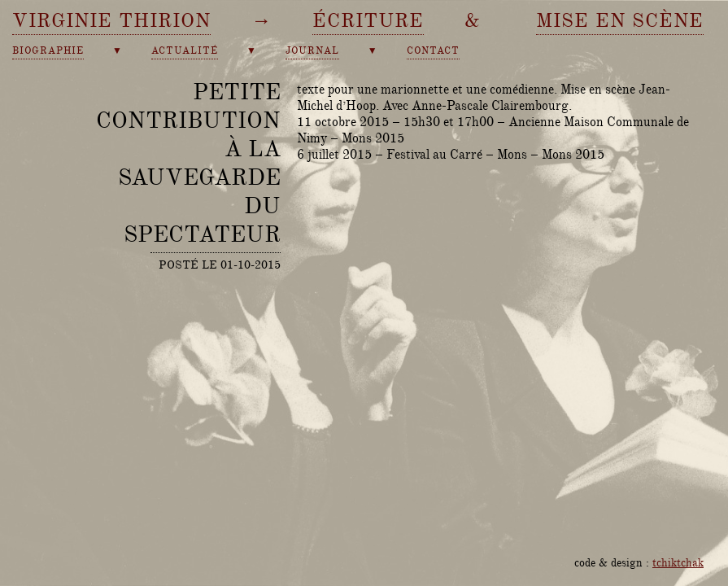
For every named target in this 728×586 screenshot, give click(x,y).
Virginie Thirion (111, 20)
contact (433, 51)
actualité (185, 51)
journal (312, 51)
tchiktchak (678, 562)
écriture (368, 20)
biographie (48, 51)
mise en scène (620, 20)
